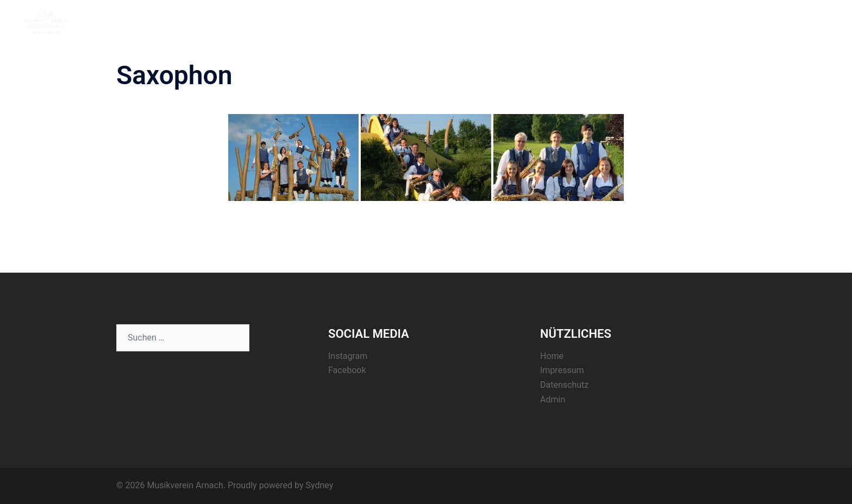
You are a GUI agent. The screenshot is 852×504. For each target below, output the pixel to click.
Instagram (348, 356)
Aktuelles (662, 21)
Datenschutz (564, 385)
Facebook (347, 370)
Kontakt (793, 21)
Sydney (319, 485)
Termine (707, 21)
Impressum (562, 370)
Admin (553, 399)
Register (750, 21)
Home (621, 21)
